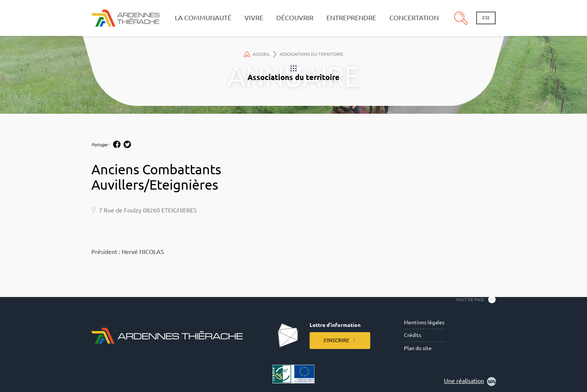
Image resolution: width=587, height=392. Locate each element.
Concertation (414, 18)
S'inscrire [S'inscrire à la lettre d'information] (336, 340)
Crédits (413, 335)
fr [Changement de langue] (486, 18)
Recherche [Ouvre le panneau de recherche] (461, 18)
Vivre (254, 18)
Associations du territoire (311, 54)
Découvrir (295, 18)
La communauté (203, 18)
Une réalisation (470, 382)
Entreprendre (351, 18)
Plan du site (418, 348)
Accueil (260, 54)
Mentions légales (424, 322)
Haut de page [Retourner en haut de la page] (470, 299)
